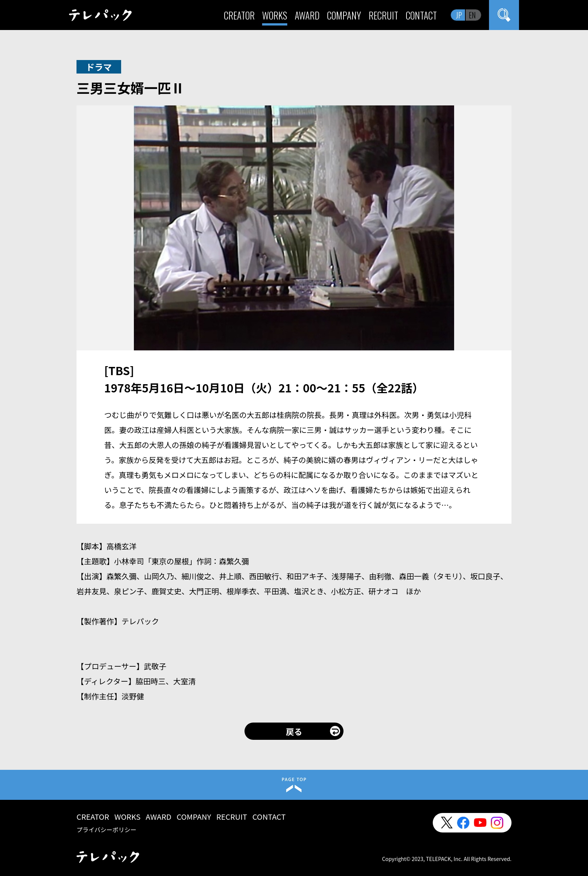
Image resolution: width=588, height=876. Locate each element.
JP (459, 15)
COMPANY (344, 15)
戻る (294, 731)
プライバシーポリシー (106, 829)
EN (472, 15)
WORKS (275, 15)
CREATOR (239, 15)
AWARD (307, 15)
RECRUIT (383, 15)
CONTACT (421, 15)
